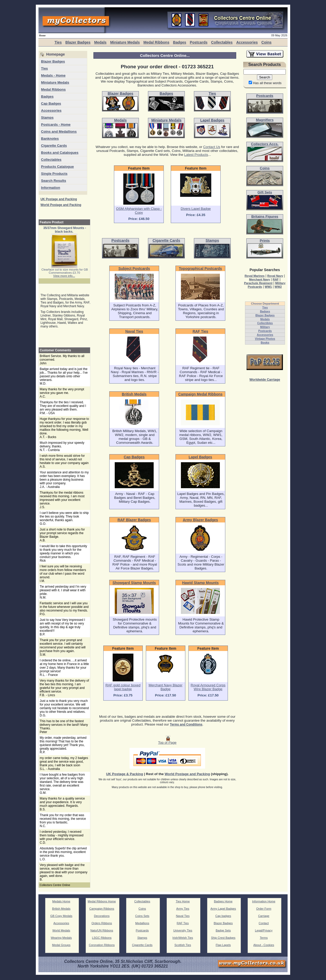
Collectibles (265, 323)
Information (51, 188)
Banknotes (50, 139)
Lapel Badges (201, 457)
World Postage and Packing (61, 205)
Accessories (247, 42)
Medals (100, 42)
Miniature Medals (125, 42)
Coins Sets (142, 916)
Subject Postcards (134, 269)
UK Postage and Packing (59, 199)
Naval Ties (134, 331)
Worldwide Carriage (265, 380)
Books (265, 343)
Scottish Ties (183, 945)
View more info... (64, 276)
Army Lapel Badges (223, 909)
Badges (179, 42)
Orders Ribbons (102, 923)
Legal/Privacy (264, 930)
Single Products (54, 174)
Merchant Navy (259, 279)
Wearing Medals (61, 938)
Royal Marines (254, 276)
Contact (264, 923)
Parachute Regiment (258, 283)
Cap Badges (51, 103)
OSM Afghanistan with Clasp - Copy (139, 211)
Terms (264, 938)
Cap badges (223, 916)
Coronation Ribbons (102, 945)
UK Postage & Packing (125, 774)
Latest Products (196, 155)
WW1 (268, 287)
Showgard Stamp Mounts (134, 583)
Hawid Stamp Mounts (201, 583)
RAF (276, 279)
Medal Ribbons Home (102, 901)
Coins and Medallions (59, 132)
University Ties (183, 930)
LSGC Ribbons (102, 938)
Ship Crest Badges (223, 938)
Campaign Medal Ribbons (200, 394)
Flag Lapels (223, 945)
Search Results (54, 181)
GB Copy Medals (61, 916)
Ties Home (183, 901)
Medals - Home (53, 75)
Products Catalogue (57, 167)
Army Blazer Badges (200, 520)
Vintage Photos (265, 339)
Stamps (47, 118)
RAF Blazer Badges (134, 520)
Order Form (264, 909)
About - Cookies (264, 945)
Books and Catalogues (60, 153)
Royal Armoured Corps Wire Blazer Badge (208, 687)
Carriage (264, 916)
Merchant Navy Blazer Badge (165, 687)
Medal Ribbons (156, 42)
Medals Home (61, 901)
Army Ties (183, 909)
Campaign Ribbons (102, 909)
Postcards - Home (56, 125)
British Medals (134, 394)
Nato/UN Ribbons (102, 930)
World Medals (61, 930)
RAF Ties (200, 331)
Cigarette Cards (54, 146)
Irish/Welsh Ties (183, 938)
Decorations (102, 916)
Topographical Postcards (200, 269)
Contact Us (212, 147)
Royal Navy (275, 276)
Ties (58, 42)
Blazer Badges (78, 42)
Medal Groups (61, 945)
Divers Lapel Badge (196, 209)
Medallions (142, 923)
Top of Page (167, 741)
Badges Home (223, 901)
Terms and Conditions (186, 724)
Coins (266, 42)
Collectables (222, 42)
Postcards (199, 42)
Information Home (264, 901)
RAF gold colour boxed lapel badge (123, 687)
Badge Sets (223, 930)
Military (265, 327)
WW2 (278, 287)
